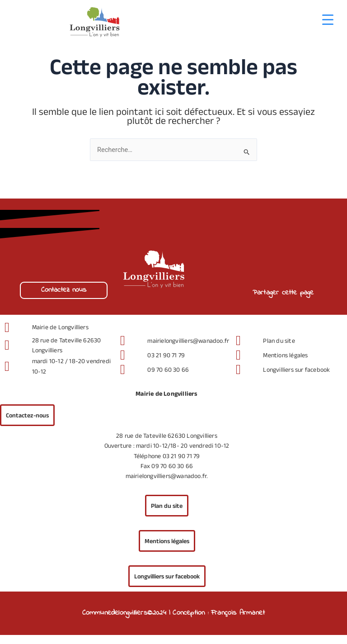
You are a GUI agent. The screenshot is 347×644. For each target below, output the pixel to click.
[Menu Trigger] (328, 19)
